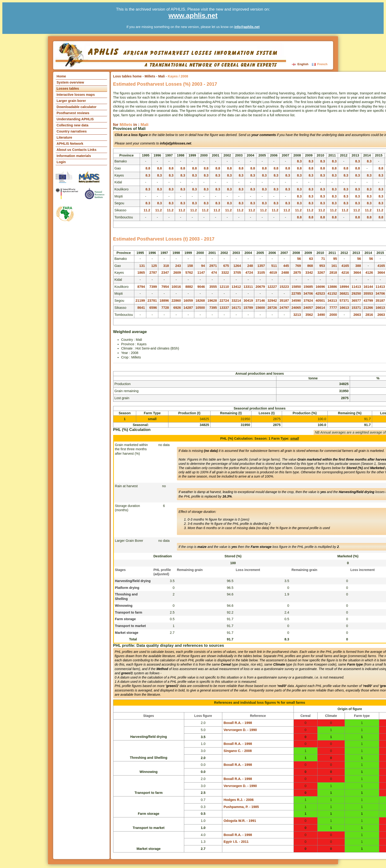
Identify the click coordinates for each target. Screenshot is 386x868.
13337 (224, 308)
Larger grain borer (71, 101)
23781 (152, 301)
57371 (344, 301)
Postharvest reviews (73, 113)
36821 (344, 293)
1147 (201, 273)
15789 (248, 308)
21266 (368, 308)
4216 (345, 273)
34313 (332, 301)
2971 (213, 266)
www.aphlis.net (193, 16)
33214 (236, 301)
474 (214, 273)
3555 (213, 287)
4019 (273, 273)
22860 (176, 301)
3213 (297, 315)
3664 (357, 273)
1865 (141, 273)
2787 (153, 273)
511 (274, 266)
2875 (297, 273)
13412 (236, 287)
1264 (237, 266)
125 (154, 266)
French (320, 64)
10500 (200, 308)
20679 (260, 287)
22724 (224, 301)
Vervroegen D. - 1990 (240, 730)
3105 (261, 273)
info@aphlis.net (247, 27)
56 (299, 259)
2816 (369, 315)
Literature (64, 137)
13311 (248, 287)
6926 (177, 308)
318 (166, 266)
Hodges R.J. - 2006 (239, 800)
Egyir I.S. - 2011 (236, 842)
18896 (164, 301)
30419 (248, 301)
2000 (333, 315)
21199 (140, 301)
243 (178, 266)
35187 (284, 301)
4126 (369, 273)
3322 (225, 273)
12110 (224, 287)
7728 (165, 308)
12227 (272, 287)
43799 (368, 301)
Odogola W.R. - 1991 (240, 821)
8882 (189, 287)
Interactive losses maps (76, 95)
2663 (357, 315)
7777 (333, 308)
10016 (176, 287)
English (301, 64)
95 (335, 259)
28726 (272, 308)
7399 (153, 287)
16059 (188, 301)
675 (226, 266)
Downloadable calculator (77, 107)
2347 (165, 273)
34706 (308, 293)
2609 (177, 273)
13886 (332, 287)
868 (310, 266)
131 (142, 266)
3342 (309, 273)
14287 (188, 308)
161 (334, 266)
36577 (356, 301)
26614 (320, 308)
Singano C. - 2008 (238, 751)
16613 (344, 308)
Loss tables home (127, 76)
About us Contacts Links (77, 150)
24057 (308, 308)
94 (203, 266)
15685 (308, 287)
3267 (321, 273)
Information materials (74, 156)
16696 (320, 287)
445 (286, 266)
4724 (249, 273)
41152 (332, 293)
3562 (309, 315)
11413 (356, 287)
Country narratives (72, 131)
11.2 (147, 210)
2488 (285, 273)
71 (323, 259)
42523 (320, 293)
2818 (333, 273)
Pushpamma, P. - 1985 (241, 807)
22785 (296, 293)
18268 (200, 301)
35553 (368, 293)
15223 (284, 287)
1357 (261, 266)
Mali (161, 76)
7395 (213, 308)
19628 (212, 301)
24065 (296, 308)
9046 (201, 287)
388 (358, 266)
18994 (344, 287)
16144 (368, 287)
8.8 (148, 168)
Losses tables (68, 88)
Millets (150, 76)
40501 (320, 301)
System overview (70, 82)
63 (311, 259)
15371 (356, 308)
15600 (260, 308)
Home (61, 76)
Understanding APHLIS (75, 119)
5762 (189, 273)
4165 (345, 266)
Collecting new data (73, 125)
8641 (141, 308)
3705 (237, 273)
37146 (260, 301)
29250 (356, 293)
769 (298, 266)
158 (190, 266)
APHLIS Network (70, 144)
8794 (141, 287)
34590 (296, 301)
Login (61, 162)
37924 (308, 301)
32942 (272, 301)
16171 (236, 308)
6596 (153, 308)
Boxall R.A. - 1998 (238, 723)
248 (250, 266)
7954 (165, 287)
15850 (296, 287)
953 (322, 266)
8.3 (299, 161)
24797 (284, 308)
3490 (321, 315)
